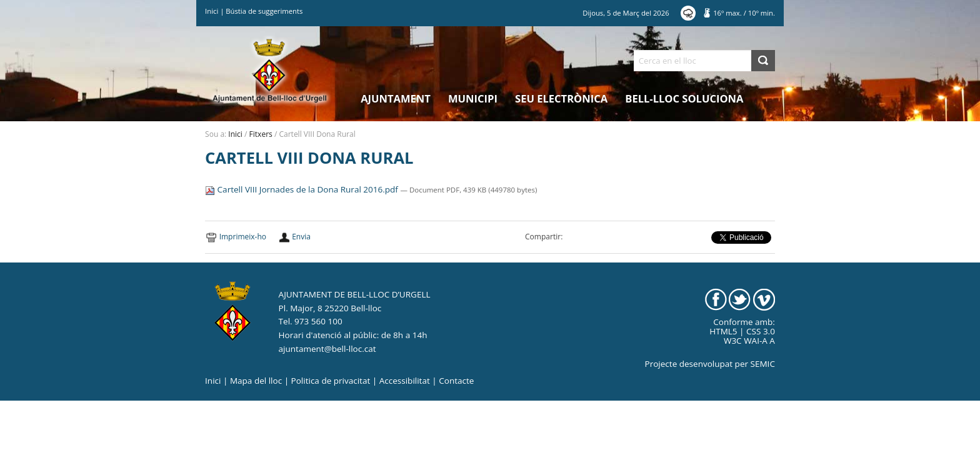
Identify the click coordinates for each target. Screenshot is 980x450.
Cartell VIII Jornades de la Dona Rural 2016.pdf (302, 189)
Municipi (473, 98)
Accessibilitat (405, 381)
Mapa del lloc (256, 381)
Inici (212, 11)
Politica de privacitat (331, 381)
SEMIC (763, 364)
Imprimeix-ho (243, 237)
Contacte (456, 381)
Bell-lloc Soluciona (684, 98)
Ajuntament (396, 98)
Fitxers (261, 134)
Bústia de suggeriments (264, 11)
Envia (301, 237)
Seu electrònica (561, 98)
